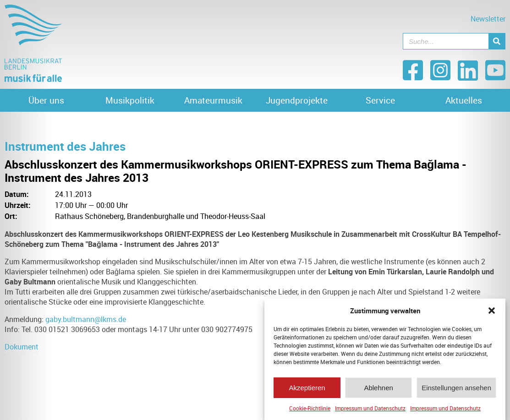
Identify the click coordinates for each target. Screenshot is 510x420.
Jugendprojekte (297, 100)
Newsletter (488, 19)
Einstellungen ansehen (456, 388)
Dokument (22, 347)
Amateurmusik (213, 100)
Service (380, 100)
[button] (492, 311)
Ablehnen (378, 388)
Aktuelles (464, 100)
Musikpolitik (130, 100)
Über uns (46, 100)
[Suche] (497, 41)
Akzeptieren (307, 388)
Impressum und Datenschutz (370, 408)
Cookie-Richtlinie (310, 408)
